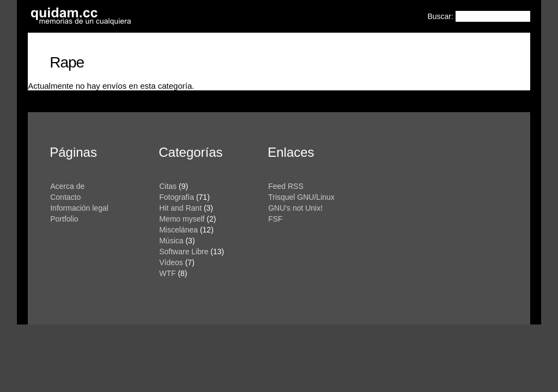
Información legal (79, 208)
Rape (67, 62)
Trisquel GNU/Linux (301, 197)
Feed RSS (286, 186)
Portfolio (64, 219)
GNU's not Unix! (295, 208)
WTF (167, 273)
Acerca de (67, 186)
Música (171, 241)
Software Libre (184, 252)
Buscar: (441, 16)
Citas (168, 186)
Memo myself (182, 219)
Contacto (65, 197)
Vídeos (171, 262)
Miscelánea (178, 230)
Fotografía (177, 197)
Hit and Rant (180, 208)
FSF (275, 219)
